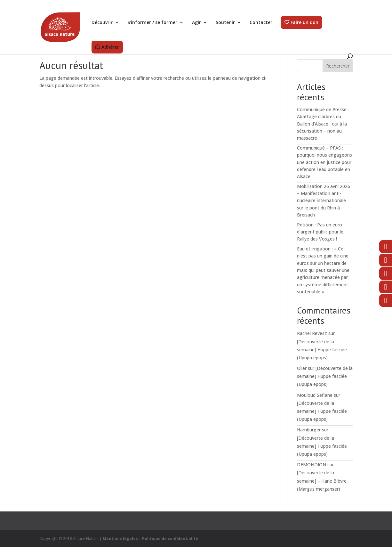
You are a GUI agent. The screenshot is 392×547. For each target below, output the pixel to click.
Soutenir (225, 23)
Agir (196, 23)
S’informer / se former (152, 23)
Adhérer (110, 47)
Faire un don (304, 23)
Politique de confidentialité (170, 539)
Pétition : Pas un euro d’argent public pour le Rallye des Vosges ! (320, 232)
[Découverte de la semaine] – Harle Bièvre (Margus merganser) (322, 481)
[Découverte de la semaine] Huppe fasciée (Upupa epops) (322, 350)
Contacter (261, 23)
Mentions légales (120, 539)
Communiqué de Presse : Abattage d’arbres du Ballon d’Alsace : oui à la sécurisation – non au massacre (323, 124)
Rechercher (338, 66)
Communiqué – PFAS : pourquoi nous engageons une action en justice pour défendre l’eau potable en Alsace (324, 162)
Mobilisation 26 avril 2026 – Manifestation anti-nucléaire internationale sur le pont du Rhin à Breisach (324, 201)
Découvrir (102, 23)
